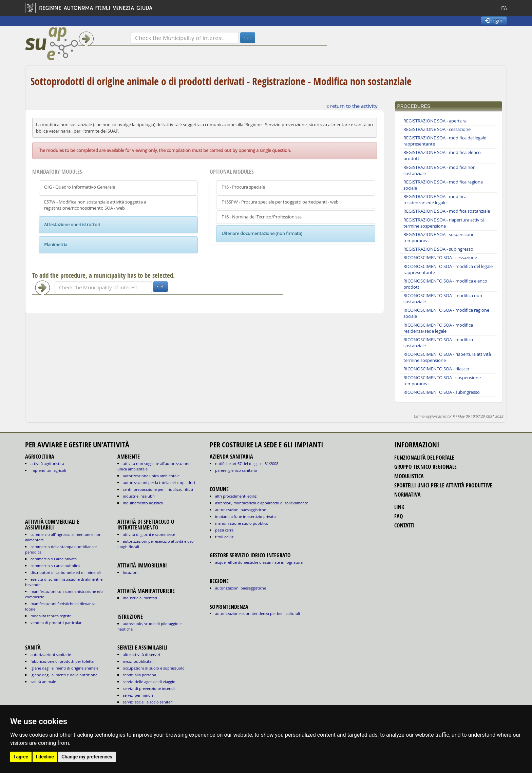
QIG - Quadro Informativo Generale (80, 187)
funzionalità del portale (424, 458)
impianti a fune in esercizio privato (245, 516)
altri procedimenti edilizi (236, 496)
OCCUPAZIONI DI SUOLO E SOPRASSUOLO (154, 668)
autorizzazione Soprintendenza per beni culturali (258, 613)
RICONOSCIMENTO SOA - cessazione (440, 258)
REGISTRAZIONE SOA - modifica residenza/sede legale (435, 200)
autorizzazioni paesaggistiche (241, 510)
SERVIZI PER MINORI (138, 695)
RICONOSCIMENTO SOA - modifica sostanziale (438, 343)
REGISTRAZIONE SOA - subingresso (438, 249)
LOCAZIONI (131, 572)
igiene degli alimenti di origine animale (64, 668)
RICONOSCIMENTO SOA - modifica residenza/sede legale (438, 328)
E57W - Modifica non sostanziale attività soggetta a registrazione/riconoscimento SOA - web (95, 205)
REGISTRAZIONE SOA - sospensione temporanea (439, 238)
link (399, 507)
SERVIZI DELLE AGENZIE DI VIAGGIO (149, 682)
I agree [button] (21, 757)
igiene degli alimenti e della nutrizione (64, 675)
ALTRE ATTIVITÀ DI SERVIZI (141, 654)
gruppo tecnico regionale (425, 467)
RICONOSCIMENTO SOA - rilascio (436, 369)
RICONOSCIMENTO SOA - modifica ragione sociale (446, 313)
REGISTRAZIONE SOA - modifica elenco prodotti (442, 156)
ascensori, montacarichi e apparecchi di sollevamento (262, 503)
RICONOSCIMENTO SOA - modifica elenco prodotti (445, 284)
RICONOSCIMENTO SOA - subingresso (442, 392)
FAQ (399, 516)
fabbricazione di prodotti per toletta (62, 661)
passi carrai (225, 530)
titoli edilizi (225, 537)
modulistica (409, 476)
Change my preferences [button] (87, 757)
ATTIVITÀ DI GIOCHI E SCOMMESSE (149, 534)
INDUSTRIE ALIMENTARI (140, 598)
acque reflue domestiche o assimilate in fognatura (259, 562)
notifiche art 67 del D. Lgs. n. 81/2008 (247, 463)
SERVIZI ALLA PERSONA (139, 675)
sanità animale (43, 682)
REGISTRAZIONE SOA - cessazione (437, 129)
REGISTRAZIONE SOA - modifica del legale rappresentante (445, 141)
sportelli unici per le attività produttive (443, 485)
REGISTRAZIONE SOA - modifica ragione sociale (443, 185)
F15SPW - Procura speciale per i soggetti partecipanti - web (280, 202)
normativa (407, 495)
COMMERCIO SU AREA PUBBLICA (55, 566)
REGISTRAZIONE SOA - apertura (435, 121)
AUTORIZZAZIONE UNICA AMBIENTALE (151, 476)
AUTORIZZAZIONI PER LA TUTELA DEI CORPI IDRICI (159, 482)
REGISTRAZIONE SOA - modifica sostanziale (447, 211)
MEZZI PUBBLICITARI (138, 661)
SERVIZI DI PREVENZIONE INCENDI (149, 688)
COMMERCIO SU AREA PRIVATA (54, 559)
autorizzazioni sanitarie (51, 654)
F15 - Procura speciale (243, 187)
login (494, 21)
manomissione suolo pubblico (242, 523)
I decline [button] (45, 757)
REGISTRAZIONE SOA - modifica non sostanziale (440, 170)
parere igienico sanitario (236, 470)
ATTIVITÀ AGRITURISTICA (47, 463)
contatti (404, 525)
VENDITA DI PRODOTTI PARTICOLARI (56, 623)
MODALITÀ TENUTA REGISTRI (51, 616)
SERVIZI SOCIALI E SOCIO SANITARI (148, 702)
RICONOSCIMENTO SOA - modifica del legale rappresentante (448, 269)
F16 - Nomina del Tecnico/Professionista (262, 217)
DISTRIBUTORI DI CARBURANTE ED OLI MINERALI (66, 572)
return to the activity (354, 106)
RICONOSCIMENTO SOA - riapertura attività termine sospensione (447, 357)
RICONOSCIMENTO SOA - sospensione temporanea (442, 381)
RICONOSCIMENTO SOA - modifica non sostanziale (443, 299)
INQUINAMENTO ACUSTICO (143, 503)
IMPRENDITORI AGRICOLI (48, 470)
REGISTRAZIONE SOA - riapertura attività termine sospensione (444, 223)
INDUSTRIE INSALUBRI (139, 496)
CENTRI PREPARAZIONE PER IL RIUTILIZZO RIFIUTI (158, 489)
